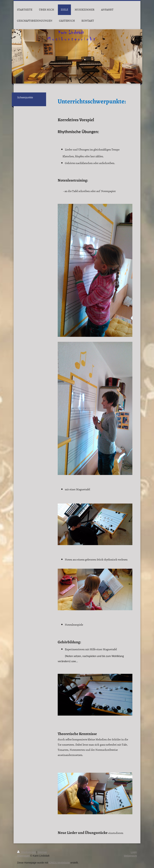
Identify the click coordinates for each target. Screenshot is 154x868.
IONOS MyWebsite (59, 863)
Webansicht (130, 856)
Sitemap (42, 852)
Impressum (23, 856)
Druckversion (27, 852)
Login (134, 852)
